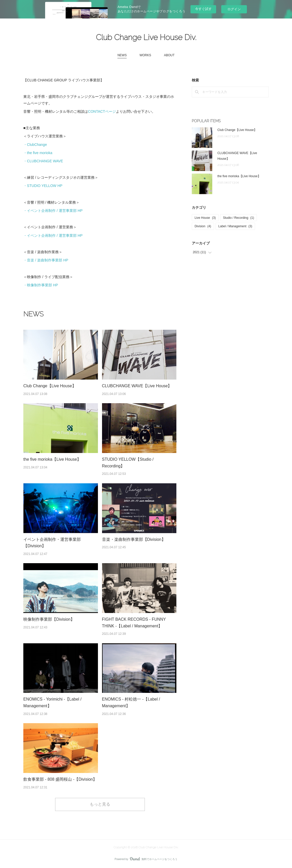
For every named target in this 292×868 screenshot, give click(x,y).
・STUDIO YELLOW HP (43, 186)
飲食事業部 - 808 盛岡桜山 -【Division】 (60, 779)
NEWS (122, 55)
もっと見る (100, 804)
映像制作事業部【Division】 (49, 619)
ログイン (234, 9)
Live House (205, 218)
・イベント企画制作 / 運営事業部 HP (53, 211)
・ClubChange (35, 145)
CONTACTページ (102, 111)
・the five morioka (38, 153)
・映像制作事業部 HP (41, 285)
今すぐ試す (203, 9)
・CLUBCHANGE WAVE (43, 161)
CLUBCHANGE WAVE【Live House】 (137, 386)
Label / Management (235, 226)
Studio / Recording (239, 218)
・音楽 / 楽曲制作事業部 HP (46, 260)
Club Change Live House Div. (146, 37)
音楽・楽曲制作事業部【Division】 (134, 539)
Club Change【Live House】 (50, 386)
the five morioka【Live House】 (52, 459)
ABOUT (169, 55)
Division (203, 226)
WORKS (145, 55)
